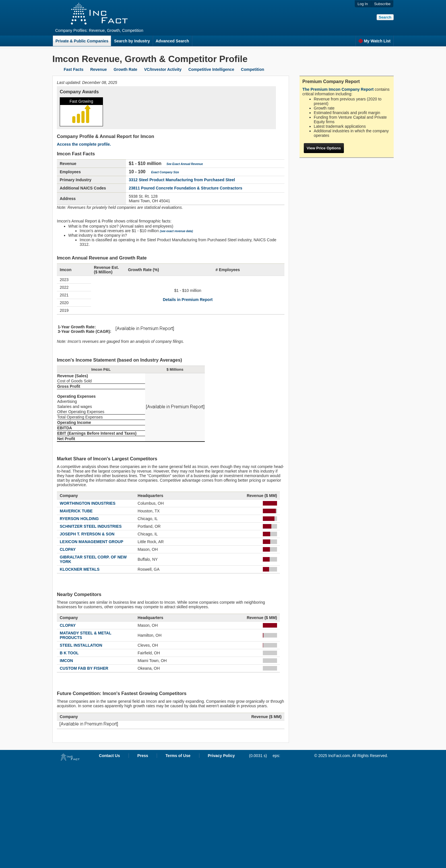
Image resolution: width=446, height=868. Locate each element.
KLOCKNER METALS (80, 569)
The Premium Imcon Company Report (338, 89)
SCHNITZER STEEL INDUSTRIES (91, 526)
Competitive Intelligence (211, 69)
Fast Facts (74, 69)
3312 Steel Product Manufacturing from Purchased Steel (182, 180)
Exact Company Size (165, 172)
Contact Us (110, 756)
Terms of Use (178, 756)
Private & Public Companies (82, 41)
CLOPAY (68, 549)
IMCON (66, 661)
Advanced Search (172, 41)
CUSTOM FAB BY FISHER (84, 668)
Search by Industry (132, 41)
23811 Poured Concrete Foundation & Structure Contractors (186, 188)
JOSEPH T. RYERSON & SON (87, 534)
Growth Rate (125, 69)
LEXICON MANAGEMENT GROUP (91, 542)
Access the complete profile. (84, 144)
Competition (253, 69)
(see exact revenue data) (176, 231)
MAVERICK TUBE (76, 511)
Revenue (98, 69)
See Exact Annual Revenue (185, 164)
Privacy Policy (221, 756)
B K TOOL (69, 653)
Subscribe (382, 4)
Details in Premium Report (188, 300)
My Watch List (374, 41)
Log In (363, 4)
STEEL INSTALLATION (81, 645)
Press (143, 756)
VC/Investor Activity (163, 69)
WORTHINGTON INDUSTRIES (88, 503)
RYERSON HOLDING (79, 519)
